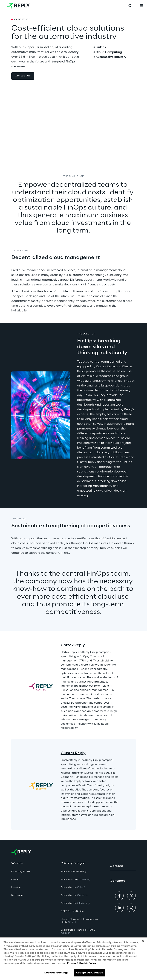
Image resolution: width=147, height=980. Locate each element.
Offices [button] (15, 880)
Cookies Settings (56, 973)
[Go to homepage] (18, 6)
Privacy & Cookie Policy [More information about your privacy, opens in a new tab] (82, 963)
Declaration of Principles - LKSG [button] (78, 932)
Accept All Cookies (89, 973)
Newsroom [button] (17, 895)
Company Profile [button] (21, 872)
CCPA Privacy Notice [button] (72, 911)
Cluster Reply (73, 753)
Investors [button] (16, 887)
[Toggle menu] (141, 6)
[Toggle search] (130, 6)
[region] (73, 959)
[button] (23, 76)
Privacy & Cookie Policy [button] (73, 872)
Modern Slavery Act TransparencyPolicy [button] (79, 921)
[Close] (143, 941)
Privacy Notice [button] (75, 880)
